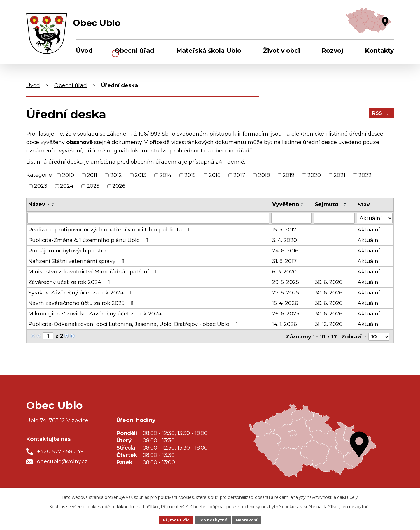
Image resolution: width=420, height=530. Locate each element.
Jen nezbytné (213, 520)
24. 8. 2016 (286, 251)
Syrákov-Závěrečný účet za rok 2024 (81, 293)
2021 (339, 175)
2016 (215, 175)
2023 (41, 186)
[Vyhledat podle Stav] (375, 218)
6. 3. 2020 (285, 272)
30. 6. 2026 (329, 282)
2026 (119, 186)
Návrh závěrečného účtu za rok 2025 (82, 303)
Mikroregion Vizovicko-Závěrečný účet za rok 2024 (100, 314)
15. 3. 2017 (285, 230)
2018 (264, 175)
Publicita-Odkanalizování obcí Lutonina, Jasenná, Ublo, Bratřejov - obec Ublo (134, 324)
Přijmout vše (174, 520)
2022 (365, 175)
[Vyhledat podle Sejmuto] (335, 218)
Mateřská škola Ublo (209, 51)
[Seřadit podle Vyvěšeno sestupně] (302, 206)
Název (39, 204)
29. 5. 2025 (286, 282)
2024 (67, 186)
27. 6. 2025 (286, 293)
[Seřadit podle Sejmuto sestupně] (345, 206)
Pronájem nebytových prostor (73, 251)
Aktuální (369, 230)
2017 (239, 175)
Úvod (84, 51)
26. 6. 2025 (286, 314)
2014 (166, 175)
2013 (141, 175)
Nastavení (249, 520)
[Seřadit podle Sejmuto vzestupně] (345, 203)
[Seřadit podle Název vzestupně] (53, 203)
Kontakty (379, 51)
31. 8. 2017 (285, 261)
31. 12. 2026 (329, 324)
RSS (381, 114)
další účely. (348, 497)
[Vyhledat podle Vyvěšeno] (292, 218)
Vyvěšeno (286, 204)
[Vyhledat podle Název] (148, 218)
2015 (190, 175)
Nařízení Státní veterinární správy (77, 261)
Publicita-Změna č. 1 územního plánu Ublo (89, 240)
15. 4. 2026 (285, 303)
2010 (68, 175)
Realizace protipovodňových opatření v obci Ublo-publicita (111, 230)
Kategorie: (40, 175)
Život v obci (281, 51)
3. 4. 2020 (285, 240)
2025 (93, 186)
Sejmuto (329, 204)
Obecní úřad (134, 51)
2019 (288, 175)
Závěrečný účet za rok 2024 (70, 282)
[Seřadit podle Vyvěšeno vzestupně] (302, 203)
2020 (314, 175)
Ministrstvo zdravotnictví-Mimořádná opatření (94, 272)
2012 (116, 175)
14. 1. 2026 (285, 324)
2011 (92, 175)
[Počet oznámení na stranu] (379, 336)
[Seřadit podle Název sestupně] (53, 206)
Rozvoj (332, 51)
